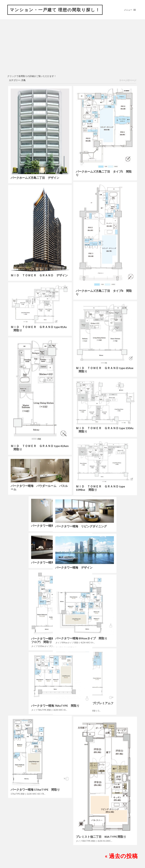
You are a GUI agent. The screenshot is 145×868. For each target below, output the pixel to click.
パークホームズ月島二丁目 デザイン (35, 178)
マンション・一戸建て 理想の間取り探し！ (55, 10)
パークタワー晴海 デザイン (94, 567)
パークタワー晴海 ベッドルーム (32, 526)
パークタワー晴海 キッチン (29, 562)
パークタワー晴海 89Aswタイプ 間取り (102, 638)
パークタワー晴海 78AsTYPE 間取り (35, 705)
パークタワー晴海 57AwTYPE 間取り (35, 789)
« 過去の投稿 (121, 856)
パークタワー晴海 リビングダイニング (101, 526)
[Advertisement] (73, 49)
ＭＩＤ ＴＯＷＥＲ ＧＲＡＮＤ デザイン (39, 275)
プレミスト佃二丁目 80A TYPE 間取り (101, 837)
